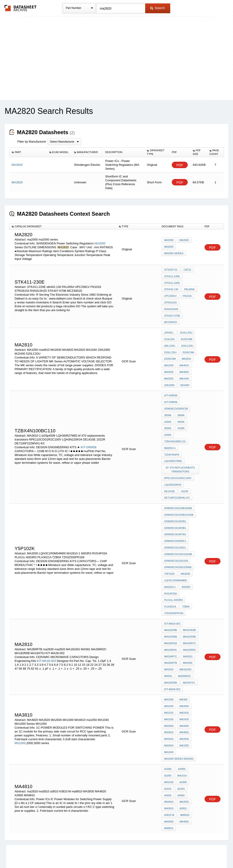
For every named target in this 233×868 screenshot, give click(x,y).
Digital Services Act (161, 852)
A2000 (183, 733)
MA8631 (169, 776)
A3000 (181, 746)
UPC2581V (170, 294)
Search (157, 8)
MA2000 (100, 243)
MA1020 (169, 674)
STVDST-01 (171, 270)
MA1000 (20, 697)
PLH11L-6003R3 (173, 562)
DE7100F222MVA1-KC (177, 466)
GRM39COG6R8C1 (175, 507)
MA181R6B (170, 597)
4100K (181, 407)
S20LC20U (187, 335)
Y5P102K (169, 537)
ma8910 (184, 764)
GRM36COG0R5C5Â (176, 388)
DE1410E (169, 460)
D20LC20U (170, 341)
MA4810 (169, 699)
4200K (168, 413)
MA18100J (185, 627)
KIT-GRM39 (89, 424)
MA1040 (184, 366)
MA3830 (169, 770)
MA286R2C (184, 633)
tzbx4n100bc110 (175, 419)
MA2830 (169, 360)
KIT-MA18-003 (46, 619)
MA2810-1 (170, 425)
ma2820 (169, 627)
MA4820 (184, 360)
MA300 (183, 656)
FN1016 (187, 294)
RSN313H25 (189, 300)
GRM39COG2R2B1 (175, 488)
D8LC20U (170, 335)
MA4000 (184, 680)
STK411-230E (172, 276)
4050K (181, 400)
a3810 (183, 758)
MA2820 (184, 241)
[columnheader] (28, 152)
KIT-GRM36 (190, 382)
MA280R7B (170, 621)
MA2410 (184, 668)
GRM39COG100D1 (175, 513)
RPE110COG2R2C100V (178, 447)
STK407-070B (172, 307)
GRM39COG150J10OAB (178, 519)
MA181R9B (189, 597)
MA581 (168, 633)
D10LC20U (186, 323)
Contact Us (184, 852)
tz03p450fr (189, 425)
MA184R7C (171, 615)
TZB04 (186, 568)
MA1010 (169, 668)
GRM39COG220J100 (176, 525)
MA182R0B (170, 640)
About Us (201, 852)
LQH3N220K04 (173, 453)
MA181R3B (189, 590)
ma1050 (184, 699)
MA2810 (186, 347)
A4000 (168, 746)
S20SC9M (188, 341)
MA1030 (169, 733)
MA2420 (184, 674)
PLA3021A (170, 568)
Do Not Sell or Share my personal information (114, 852)
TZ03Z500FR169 (174, 574)
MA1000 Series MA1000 (179, 711)
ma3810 (169, 758)
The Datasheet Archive (21, 8)
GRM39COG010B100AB (178, 476)
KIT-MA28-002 (172, 646)
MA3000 (169, 680)
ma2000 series (174, 253)
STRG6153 (170, 300)
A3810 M (169, 764)
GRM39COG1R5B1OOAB (179, 482)
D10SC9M (186, 329)
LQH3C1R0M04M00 (175, 543)
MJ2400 (185, 372)
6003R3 (186, 550)
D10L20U (169, 329)
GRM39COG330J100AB (178, 531)
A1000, (168, 721)
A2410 (168, 740)
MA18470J (189, 640)
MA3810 (169, 686)
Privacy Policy (72, 852)
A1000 (168, 727)
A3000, (182, 721)
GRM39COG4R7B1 (175, 500)
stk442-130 (171, 288)
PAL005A (189, 288)
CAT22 (187, 270)
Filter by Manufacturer (32, 142)
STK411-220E (172, 282)
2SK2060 (169, 372)
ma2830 (187, 621)
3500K (168, 394)
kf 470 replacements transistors (180, 439)
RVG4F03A (170, 556)
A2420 (181, 740)
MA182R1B (170, 603)
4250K (168, 400)
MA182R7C (189, 603)
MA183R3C (171, 609)
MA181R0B (170, 590)
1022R (184, 460)
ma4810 (184, 353)
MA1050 (169, 353)
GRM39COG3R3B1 (175, 494)
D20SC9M (170, 347)
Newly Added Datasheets (42, 852)
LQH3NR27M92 (173, 431)
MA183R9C (189, 609)
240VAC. (169, 323)
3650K (168, 407)
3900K (181, 394)
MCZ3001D (170, 313)
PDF (180, 165)
